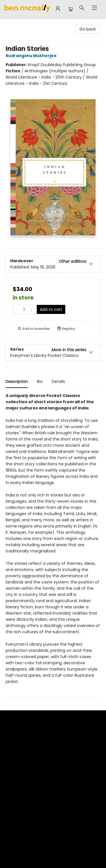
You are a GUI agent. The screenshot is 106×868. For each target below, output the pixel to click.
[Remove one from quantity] (17, 309)
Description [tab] (17, 381)
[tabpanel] (53, 545)
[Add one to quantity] (32, 309)
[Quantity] (24, 309)
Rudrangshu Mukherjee (32, 56)
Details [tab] (58, 381)
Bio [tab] (40, 381)
